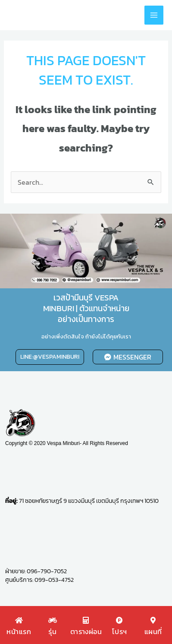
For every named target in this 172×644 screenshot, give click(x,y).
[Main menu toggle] (154, 15)
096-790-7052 (47, 571)
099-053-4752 (54, 580)
